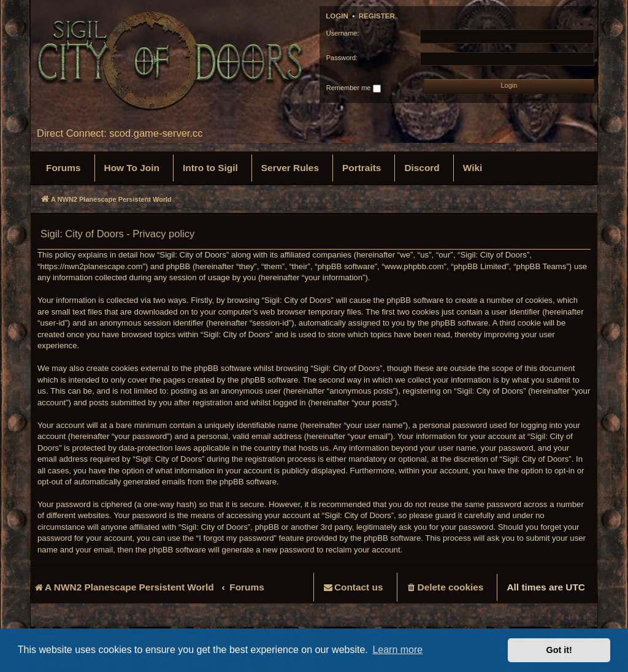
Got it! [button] (559, 650)
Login (337, 16)
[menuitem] (63, 168)
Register (377, 16)
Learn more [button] (397, 650)
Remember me (354, 88)
